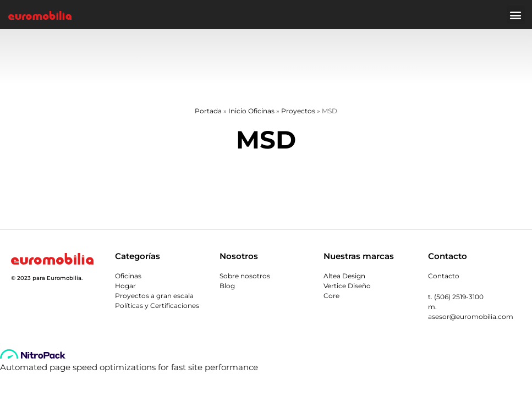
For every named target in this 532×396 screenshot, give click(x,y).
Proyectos (298, 111)
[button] (516, 15)
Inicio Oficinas (251, 111)
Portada (208, 111)
